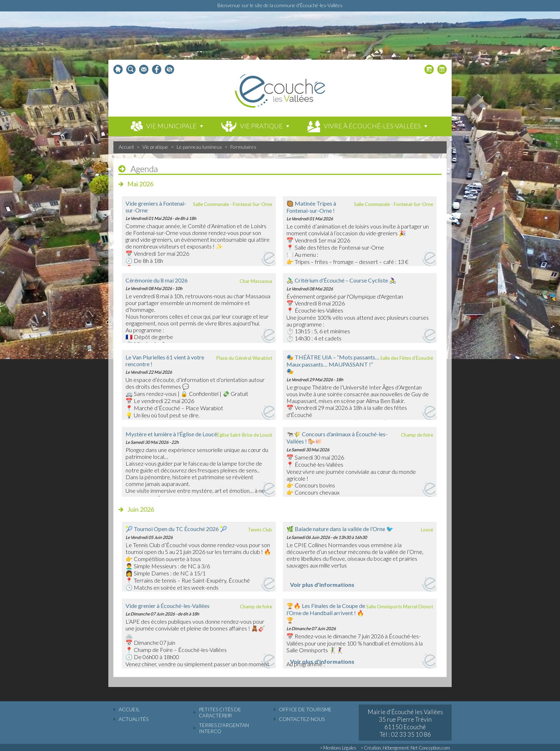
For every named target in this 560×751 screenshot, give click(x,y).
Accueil (126, 147)
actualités (134, 719)
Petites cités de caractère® (220, 712)
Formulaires (243, 147)
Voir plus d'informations (322, 585)
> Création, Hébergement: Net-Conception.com (405, 748)
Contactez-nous (302, 719)
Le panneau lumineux (199, 147)
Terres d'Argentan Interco (224, 728)
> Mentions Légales (338, 748)
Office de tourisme (305, 709)
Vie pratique (155, 147)
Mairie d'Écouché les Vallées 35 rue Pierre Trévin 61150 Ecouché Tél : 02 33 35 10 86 (405, 723)
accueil (129, 709)
